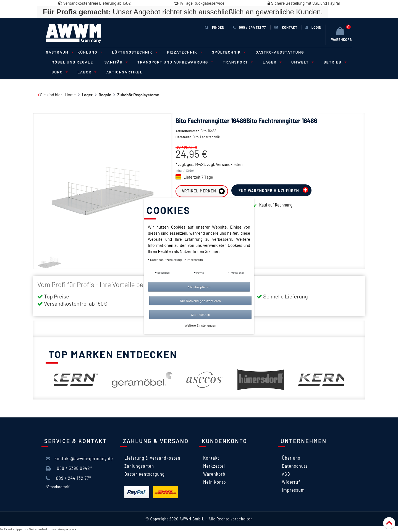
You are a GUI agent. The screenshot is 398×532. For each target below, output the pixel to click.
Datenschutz (295, 466)
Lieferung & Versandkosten (152, 458)
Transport (237, 62)
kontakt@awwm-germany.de (79, 459)
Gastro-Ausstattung (280, 52)
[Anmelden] (313, 27)
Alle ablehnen (200, 314)
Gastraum (59, 52)
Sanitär (115, 62)
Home (70, 95)
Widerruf (291, 482)
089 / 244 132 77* (68, 478)
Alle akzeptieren (199, 287)
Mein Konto (215, 482)
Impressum (293, 490)
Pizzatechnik (184, 52)
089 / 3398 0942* (69, 468)
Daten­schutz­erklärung (165, 260)
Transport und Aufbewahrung (174, 62)
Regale (105, 95)
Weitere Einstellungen (200, 325)
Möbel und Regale (72, 62)
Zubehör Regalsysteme (138, 95)
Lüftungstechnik (134, 52)
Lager (271, 62)
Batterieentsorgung (145, 474)
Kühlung (89, 52)
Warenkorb (214, 474)
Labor (86, 72)
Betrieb (334, 62)
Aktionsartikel (124, 72)
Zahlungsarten (139, 466)
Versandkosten (229, 173)
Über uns (291, 458)
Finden (214, 27)
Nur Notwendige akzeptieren (200, 301)
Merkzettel (214, 466)
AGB (286, 474)
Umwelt (302, 62)
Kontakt (211, 458)
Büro (59, 72)
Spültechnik (228, 52)
